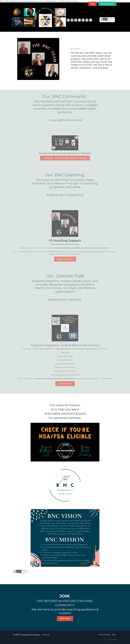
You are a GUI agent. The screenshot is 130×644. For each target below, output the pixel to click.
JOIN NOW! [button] (65, 619)
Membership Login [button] (107, 4)
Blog (114, 635)
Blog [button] (93, 4)
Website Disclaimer (105, 635)
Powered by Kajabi (113, 640)
